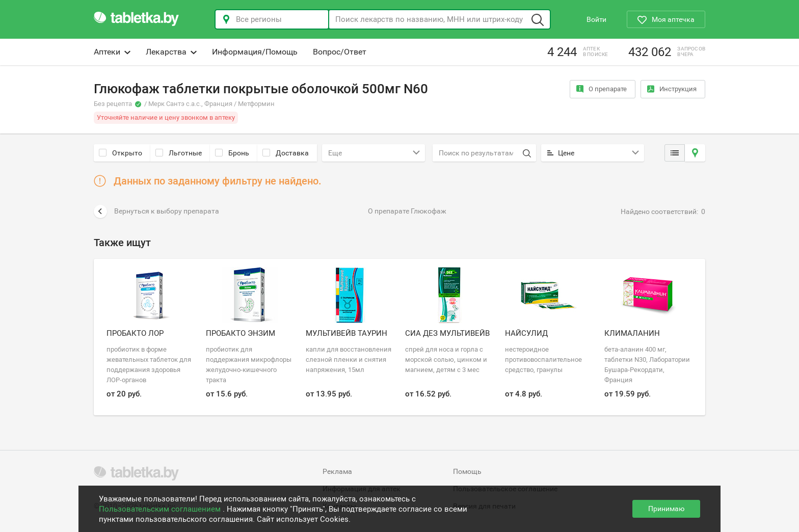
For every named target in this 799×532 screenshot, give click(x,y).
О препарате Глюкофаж (407, 211)
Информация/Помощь (255, 52)
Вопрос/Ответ (340, 52)
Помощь (467, 471)
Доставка (286, 153)
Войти (596, 19)
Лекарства (171, 52)
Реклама (337, 471)
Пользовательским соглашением (161, 509)
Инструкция (672, 89)
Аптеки (112, 52)
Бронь (232, 153)
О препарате (602, 89)
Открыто (121, 153)
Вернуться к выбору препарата (156, 211)
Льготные (179, 153)
